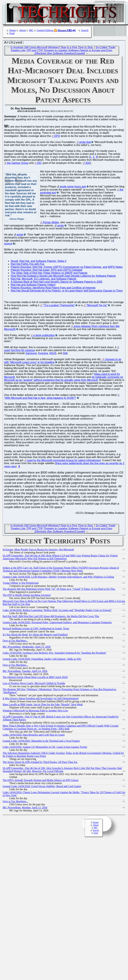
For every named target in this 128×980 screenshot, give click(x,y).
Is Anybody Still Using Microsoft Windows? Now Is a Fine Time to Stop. (52, 48)
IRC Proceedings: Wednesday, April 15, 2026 (27, 648)
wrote (61, 226)
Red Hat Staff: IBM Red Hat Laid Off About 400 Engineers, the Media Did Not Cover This (51, 617)
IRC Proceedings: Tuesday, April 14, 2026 (25, 672)
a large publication (44, 336)
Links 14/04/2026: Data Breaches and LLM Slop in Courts (34, 736)
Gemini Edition (45, 30)
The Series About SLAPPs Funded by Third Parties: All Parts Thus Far (40, 763)
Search (85, 30)
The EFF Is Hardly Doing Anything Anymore (27, 596)
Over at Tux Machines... (15, 641)
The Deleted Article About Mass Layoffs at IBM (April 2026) (35, 678)
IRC (31, 30)
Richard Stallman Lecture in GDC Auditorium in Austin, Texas (36, 629)
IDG (88, 164)
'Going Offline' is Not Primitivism (21, 584)
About (22, 30)
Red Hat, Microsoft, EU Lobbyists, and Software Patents (44, 280)
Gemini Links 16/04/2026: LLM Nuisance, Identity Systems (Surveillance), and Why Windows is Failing (58, 578)
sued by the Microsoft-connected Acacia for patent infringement (64, 461)
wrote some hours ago (73, 187)
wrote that (85, 143)
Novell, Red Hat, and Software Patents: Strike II (39, 262)
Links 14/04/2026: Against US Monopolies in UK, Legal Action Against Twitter (45, 748)
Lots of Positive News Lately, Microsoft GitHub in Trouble (34, 684)
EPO (57, 137)
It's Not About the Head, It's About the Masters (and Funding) (35, 635)
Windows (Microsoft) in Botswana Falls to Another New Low (35, 711)
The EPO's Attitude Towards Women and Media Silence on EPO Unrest (40, 781)
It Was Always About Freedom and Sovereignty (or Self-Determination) (41, 699)
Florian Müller (51, 223)
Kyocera (43, 354)
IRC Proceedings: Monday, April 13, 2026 (25, 808)
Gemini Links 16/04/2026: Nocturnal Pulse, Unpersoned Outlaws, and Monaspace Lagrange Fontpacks (57, 623)
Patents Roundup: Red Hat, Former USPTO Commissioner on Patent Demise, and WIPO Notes (67, 268)
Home (13, 30)
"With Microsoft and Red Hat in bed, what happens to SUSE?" (40, 399)
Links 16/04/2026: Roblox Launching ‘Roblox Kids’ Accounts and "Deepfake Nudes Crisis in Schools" (57, 611)
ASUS (53, 354)
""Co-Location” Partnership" (59, 306)
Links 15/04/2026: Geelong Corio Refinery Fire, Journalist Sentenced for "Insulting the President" (55, 654)
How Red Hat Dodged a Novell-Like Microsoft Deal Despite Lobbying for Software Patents (63, 277)
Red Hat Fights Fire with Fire (28, 265)
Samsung (31, 354)
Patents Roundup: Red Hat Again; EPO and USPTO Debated (47, 271)
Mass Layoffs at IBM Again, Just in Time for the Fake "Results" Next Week (43, 705)
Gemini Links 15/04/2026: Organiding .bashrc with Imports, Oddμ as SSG (42, 660)
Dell (65, 354)
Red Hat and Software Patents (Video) (33, 286)
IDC (39, 164)
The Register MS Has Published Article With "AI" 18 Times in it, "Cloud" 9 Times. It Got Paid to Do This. (59, 590)
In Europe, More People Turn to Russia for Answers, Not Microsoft (38, 550)
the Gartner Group (18, 164)
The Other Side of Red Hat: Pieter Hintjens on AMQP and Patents (49, 274)
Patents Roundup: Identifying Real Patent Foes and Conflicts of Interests (53, 289)
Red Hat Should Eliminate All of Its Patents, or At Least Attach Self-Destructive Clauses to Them (67, 291)
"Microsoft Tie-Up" (97, 306)
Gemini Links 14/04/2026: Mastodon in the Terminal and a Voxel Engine (41, 742)
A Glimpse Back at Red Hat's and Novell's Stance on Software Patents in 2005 (57, 283)
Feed (12, 33)
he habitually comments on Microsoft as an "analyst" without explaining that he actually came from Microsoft (64, 379)
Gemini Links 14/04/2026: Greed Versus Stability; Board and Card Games (42, 787)
